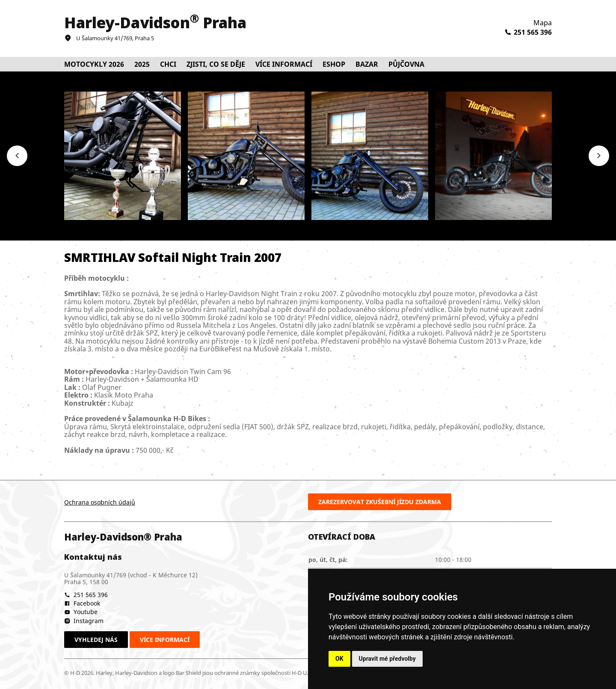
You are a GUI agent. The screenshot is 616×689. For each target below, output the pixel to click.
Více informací (165, 640)
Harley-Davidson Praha (155, 22)
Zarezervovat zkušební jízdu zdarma (380, 502)
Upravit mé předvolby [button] (387, 659)
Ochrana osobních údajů (100, 502)
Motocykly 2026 (94, 64)
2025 (142, 64)
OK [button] (339, 659)
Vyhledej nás (96, 640)
